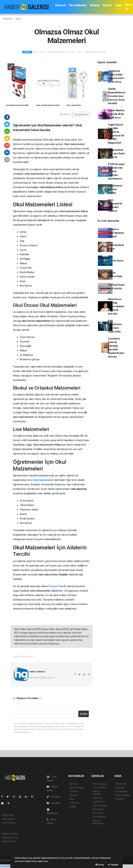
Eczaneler (98, 798)
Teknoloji (74, 803)
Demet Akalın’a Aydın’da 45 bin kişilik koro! (116, 114)
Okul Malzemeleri (35, 204)
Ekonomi (61, 5)
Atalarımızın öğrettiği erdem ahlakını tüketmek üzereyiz (116, 306)
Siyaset (107, 5)
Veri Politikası (9, 823)
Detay (100, 865)
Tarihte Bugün (100, 805)
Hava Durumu (100, 784)
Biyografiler (122, 791)
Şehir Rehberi (99, 817)
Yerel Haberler (78, 5)
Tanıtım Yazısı (116, 261)
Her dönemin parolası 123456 (115, 189)
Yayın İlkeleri (8, 819)
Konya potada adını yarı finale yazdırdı (116, 153)
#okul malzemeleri (23, 657)
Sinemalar (98, 809)
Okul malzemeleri (75, 144)
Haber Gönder (9, 841)
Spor (72, 799)
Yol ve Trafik (99, 788)
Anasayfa (8, 19)
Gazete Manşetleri (98, 822)
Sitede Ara (121, 784)
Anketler (120, 788)
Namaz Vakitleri (97, 793)
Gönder (84, 714)
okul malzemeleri (35, 174)
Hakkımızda (8, 815)
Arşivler (53, 803)
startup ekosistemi (10, 866)
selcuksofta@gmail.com (42, 678)
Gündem (95, 5)
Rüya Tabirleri (123, 795)
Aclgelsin (53, 586)
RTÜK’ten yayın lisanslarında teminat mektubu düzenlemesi (116, 171)
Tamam (113, 865)
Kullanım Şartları (10, 834)
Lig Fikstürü (98, 802)
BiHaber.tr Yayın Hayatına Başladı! (116, 233)
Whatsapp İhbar (10, 838)
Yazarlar (54, 797)
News (18, 19)
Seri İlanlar (98, 813)
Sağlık (73, 807)
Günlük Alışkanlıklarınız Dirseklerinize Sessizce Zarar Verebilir (117, 96)
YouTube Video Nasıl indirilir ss (116, 288)
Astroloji (120, 799)
